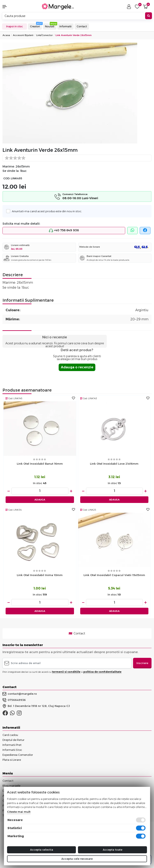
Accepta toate (113, 850)
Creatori (35, 26)
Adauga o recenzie (77, 367)
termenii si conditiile (66, 672)
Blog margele (11, 786)
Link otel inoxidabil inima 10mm (40, 575)
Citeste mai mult (19, 812)
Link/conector (44, 35)
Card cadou (10, 735)
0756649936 (14, 700)
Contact (82, 26)
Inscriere (142, 663)
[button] (13, 7)
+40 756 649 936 (64, 230)
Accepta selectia (42, 850)
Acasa (6, 35)
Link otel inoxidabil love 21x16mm (114, 464)
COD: (7, 178)
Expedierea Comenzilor (18, 755)
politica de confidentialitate (102, 672)
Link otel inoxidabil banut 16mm (40, 464)
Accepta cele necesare (77, 859)
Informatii (65, 26)
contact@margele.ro (20, 694)
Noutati (50, 26)
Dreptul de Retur (13, 740)
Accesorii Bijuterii (23, 35)
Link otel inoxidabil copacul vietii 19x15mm (114, 575)
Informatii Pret (12, 745)
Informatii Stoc (12, 750)
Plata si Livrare (12, 760)
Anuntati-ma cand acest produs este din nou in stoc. (46, 211)
